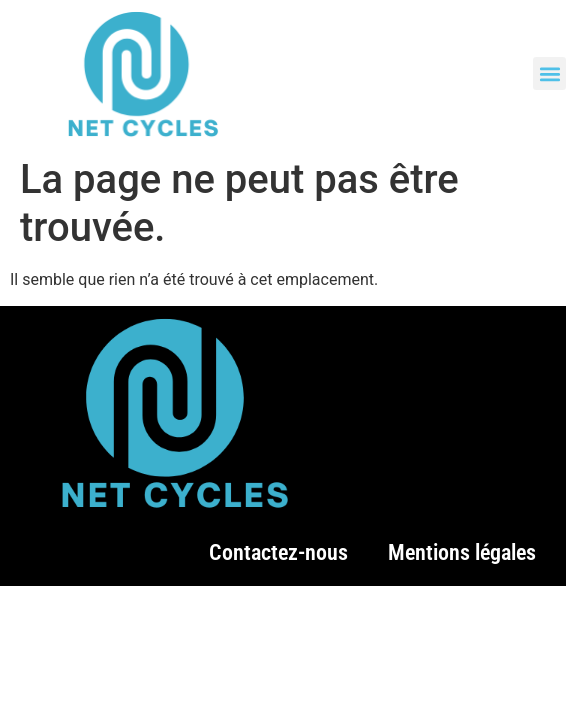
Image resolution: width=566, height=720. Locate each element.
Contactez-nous (278, 552)
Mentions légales (462, 552)
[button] (549, 73)
